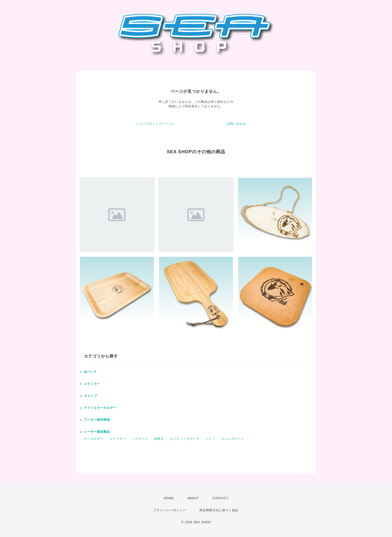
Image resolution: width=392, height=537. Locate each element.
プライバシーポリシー (170, 510)
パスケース (140, 439)
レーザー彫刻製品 (97, 432)
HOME (168, 498)
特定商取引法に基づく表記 (219, 510)
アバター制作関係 (97, 420)
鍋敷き (159, 439)
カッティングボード (185, 439)
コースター (118, 439)
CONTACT (220, 498)
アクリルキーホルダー (100, 408)
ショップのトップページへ (155, 124)
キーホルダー (94, 439)
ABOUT (193, 498)
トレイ (210, 439)
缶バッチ (90, 372)
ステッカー (92, 384)
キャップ (90, 396)
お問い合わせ (236, 124)
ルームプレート (233, 439)
